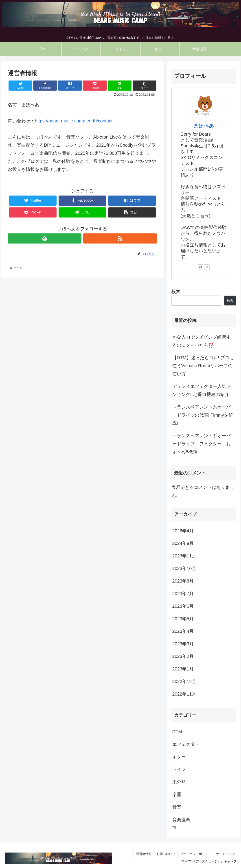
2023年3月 (183, 644)
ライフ (179, 769)
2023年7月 (183, 594)
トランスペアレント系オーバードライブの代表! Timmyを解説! (203, 415)
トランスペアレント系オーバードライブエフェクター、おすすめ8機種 (202, 444)
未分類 (179, 782)
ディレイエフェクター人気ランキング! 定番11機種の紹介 (202, 390)
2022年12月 (184, 681)
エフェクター (186, 744)
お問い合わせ (166, 854)
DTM (177, 732)
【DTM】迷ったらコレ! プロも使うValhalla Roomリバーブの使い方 (203, 366)
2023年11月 (184, 556)
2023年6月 (183, 606)
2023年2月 (183, 656)
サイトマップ (226, 854)
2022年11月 (184, 694)
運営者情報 (144, 854)
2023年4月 (183, 631)
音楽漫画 (181, 820)
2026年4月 (183, 531)
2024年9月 (183, 543)
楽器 (177, 794)
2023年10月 (184, 568)
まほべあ (204, 126)
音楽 (177, 807)
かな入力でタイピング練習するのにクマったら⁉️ (202, 341)
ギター (179, 757)
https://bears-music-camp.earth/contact (74, 121)
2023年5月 (183, 619)
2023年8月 (183, 581)
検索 (176, 292)
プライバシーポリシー (196, 854)
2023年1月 (183, 669)
